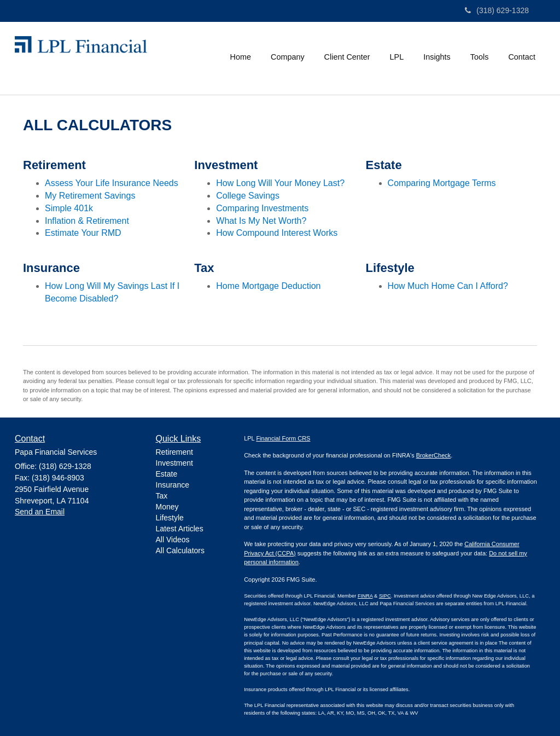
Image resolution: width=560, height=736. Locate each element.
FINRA (365, 596)
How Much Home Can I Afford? (448, 286)
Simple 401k (69, 208)
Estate (167, 474)
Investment (174, 463)
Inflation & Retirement (87, 221)
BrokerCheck (434, 455)
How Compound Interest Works (277, 233)
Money (167, 507)
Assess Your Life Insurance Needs (112, 183)
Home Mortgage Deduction (268, 286)
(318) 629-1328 (497, 10)
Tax (162, 496)
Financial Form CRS (283, 438)
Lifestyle (170, 518)
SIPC (385, 596)
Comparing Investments (262, 208)
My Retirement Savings (90, 196)
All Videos (173, 540)
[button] (288, 57)
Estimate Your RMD (83, 233)
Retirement (174, 452)
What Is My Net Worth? (261, 221)
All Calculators (180, 550)
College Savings (248, 196)
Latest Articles (180, 529)
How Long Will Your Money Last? (280, 183)
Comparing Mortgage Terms (442, 183)
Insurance (173, 485)
